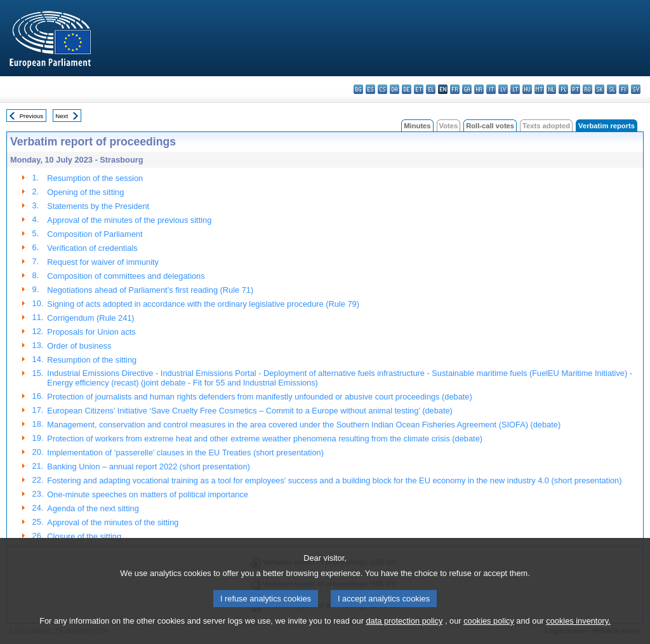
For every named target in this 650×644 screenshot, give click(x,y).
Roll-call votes (490, 126)
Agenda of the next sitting (93, 508)
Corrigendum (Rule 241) (90, 318)
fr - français (455, 89)
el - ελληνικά (431, 89)
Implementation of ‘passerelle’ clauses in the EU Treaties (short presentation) (185, 453)
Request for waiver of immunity (103, 262)
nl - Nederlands (551, 89)
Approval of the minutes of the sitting (113, 522)
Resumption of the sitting (92, 360)
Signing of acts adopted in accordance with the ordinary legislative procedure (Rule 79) (203, 304)
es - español (370, 89)
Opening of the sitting (85, 192)
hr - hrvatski (479, 89)
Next (62, 116)
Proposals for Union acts (91, 332)
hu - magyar (527, 89)
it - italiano (491, 89)
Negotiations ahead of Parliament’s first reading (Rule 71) (150, 290)
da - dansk (395, 89)
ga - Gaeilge (467, 89)
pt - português (575, 89)
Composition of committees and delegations (126, 276)
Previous (31, 116)
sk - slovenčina (600, 89)
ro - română (587, 89)
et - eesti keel (419, 89)
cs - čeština (382, 89)
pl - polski (563, 89)
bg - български (358, 89)
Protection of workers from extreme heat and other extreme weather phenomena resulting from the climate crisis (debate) (265, 439)
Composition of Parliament (95, 234)
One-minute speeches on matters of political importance (148, 494)
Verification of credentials (92, 248)
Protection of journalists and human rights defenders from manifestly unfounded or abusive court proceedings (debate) (259, 397)
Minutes (417, 126)
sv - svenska (636, 89)
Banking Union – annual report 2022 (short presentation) (148, 466)
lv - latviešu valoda (503, 89)
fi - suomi (624, 89)
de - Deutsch (407, 89)
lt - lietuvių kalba (515, 89)
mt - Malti (539, 89)
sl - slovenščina (612, 89)
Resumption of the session (95, 178)
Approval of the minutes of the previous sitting (129, 220)
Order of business (79, 346)
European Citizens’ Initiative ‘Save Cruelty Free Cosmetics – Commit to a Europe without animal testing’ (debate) (249, 411)
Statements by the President (98, 206)
